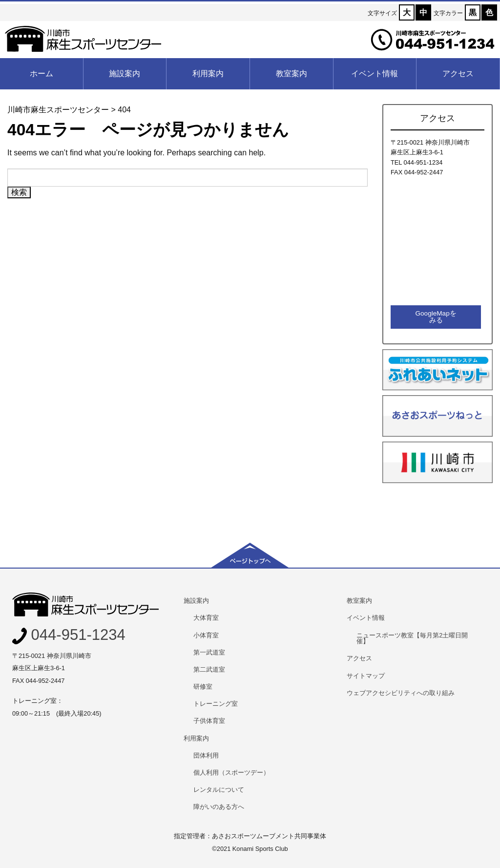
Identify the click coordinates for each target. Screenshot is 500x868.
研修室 (203, 687)
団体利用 (206, 755)
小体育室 (206, 635)
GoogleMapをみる (436, 317)
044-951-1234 (69, 635)
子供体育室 (209, 721)
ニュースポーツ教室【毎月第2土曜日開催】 (412, 638)
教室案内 (292, 74)
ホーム (42, 74)
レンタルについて (219, 790)
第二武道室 (209, 669)
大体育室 (206, 618)
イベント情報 (375, 74)
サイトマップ (366, 676)
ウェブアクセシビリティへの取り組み (401, 693)
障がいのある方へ (219, 807)
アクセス (458, 74)
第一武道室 (209, 652)
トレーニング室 (216, 704)
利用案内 (208, 74)
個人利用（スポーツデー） (231, 773)
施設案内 (125, 74)
